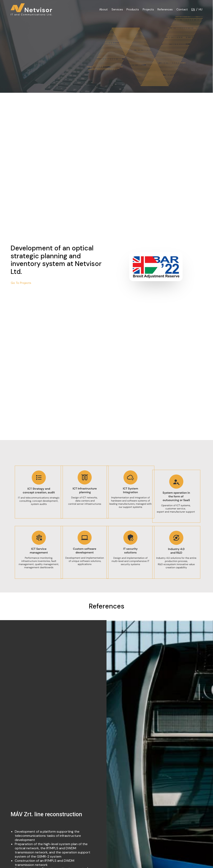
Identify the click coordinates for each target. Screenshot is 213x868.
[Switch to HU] (200, 9)
